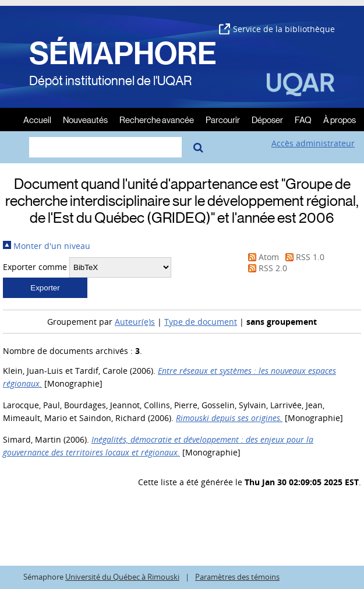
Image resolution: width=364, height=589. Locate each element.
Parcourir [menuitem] (223, 119)
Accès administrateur (313, 143)
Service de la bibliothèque (277, 29)
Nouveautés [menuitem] (85, 119)
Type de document (201, 322)
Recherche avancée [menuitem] (157, 119)
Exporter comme (35, 267)
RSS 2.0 (266, 268)
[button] (45, 288)
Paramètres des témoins (237, 577)
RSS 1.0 (303, 257)
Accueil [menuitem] (37, 119)
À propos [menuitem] (340, 119)
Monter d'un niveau (47, 246)
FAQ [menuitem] (303, 119)
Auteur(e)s (135, 322)
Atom (261, 257)
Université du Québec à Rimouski (122, 577)
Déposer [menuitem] (267, 119)
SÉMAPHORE (123, 54)
